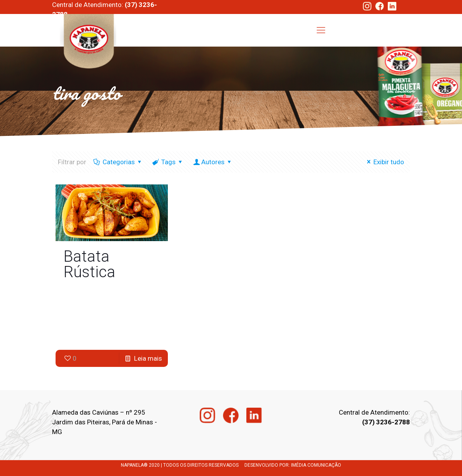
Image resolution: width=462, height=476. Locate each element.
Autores (213, 162)
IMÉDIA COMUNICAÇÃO (316, 465)
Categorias (118, 162)
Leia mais (148, 358)
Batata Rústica (89, 264)
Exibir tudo (384, 162)
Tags (168, 162)
